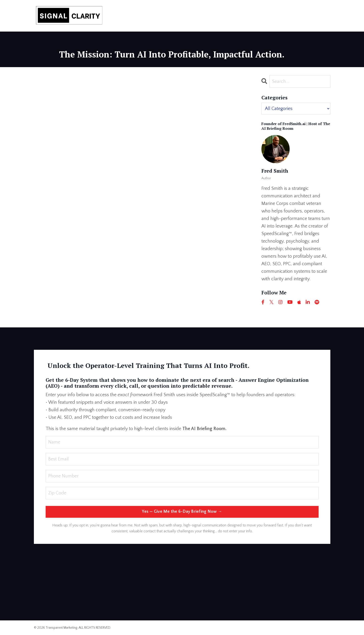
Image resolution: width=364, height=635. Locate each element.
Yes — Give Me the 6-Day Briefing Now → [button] (182, 512)
